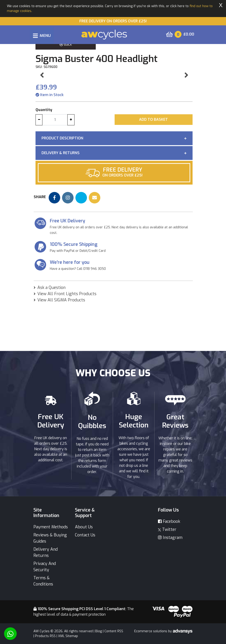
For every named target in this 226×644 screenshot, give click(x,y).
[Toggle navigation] (42, 36)
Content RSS (114, 631)
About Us (84, 527)
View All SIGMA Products (61, 344)
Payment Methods (51, 527)
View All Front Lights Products (67, 338)
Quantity (44, 154)
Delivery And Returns (46, 552)
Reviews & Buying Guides (50, 538)
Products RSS (45, 636)
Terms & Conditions (43, 581)
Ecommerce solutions (151, 631)
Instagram (170, 538)
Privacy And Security (45, 567)
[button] (42, 97)
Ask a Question (51, 332)
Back (66, 44)
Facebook (169, 521)
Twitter (167, 529)
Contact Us (85, 535)
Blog (99, 631)
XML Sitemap (68, 636)
